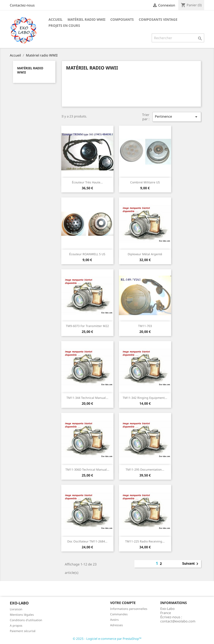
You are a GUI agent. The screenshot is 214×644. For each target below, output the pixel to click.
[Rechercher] (178, 38)
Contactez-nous (22, 5)
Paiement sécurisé (23, 631)
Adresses (117, 625)
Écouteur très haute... (87, 182)
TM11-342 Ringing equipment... (145, 398)
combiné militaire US (145, 182)
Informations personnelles (129, 609)
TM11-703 (145, 326)
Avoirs (114, 620)
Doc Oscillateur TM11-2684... (87, 541)
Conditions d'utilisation (26, 620)
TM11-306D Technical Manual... (87, 469)
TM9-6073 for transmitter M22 (87, 326)
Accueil (55, 19)
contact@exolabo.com (178, 621)
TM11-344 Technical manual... (87, 398)
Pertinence (177, 117)
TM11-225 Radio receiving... (145, 541)
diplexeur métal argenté (145, 254)
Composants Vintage (158, 19)
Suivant (191, 564)
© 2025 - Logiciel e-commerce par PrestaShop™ (107, 639)
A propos (16, 625)
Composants (122, 19)
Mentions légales (22, 615)
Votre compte (123, 603)
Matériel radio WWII (86, 19)
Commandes (119, 614)
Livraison (16, 609)
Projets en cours (64, 26)
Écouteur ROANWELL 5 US (87, 254)
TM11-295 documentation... (145, 469)
